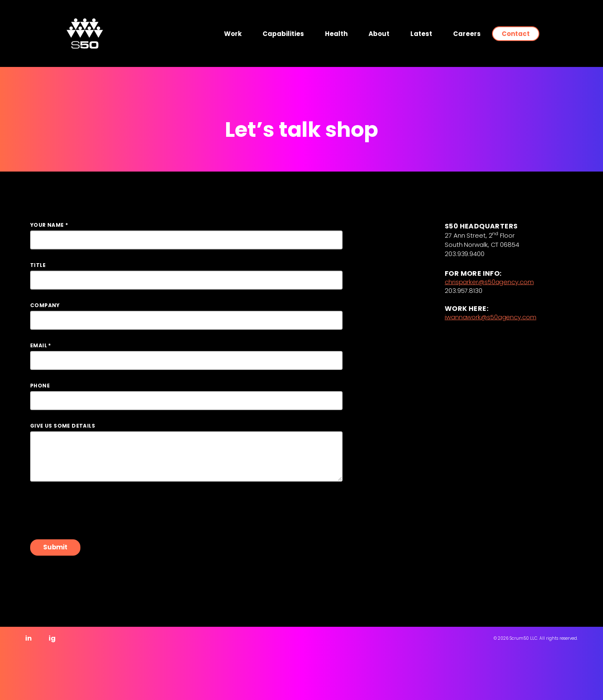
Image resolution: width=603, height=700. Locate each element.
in (28, 638)
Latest (421, 34)
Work (233, 34)
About (379, 34)
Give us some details (63, 426)
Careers (467, 34)
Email (41, 346)
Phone (40, 386)
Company (45, 305)
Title (38, 265)
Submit (55, 547)
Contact (516, 34)
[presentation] (94, 510)
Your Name (49, 225)
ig (52, 638)
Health (336, 34)
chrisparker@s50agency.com (489, 282)
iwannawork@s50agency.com (491, 318)
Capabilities (283, 34)
